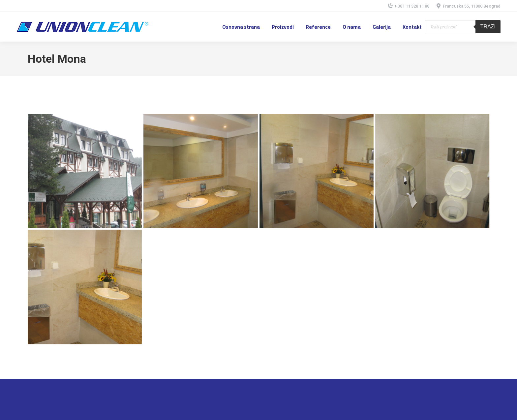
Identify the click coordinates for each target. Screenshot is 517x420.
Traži (488, 27)
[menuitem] (241, 27)
